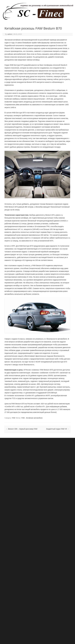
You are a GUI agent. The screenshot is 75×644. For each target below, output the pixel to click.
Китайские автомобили (34, 418)
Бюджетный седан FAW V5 (58, 429)
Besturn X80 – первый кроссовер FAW (22, 429)
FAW (14, 418)
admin (10, 34)
